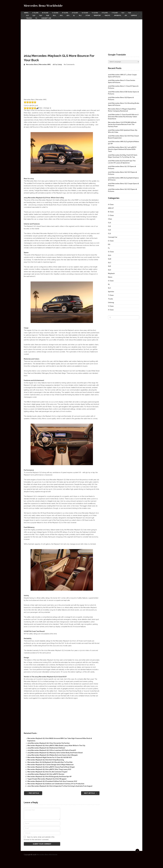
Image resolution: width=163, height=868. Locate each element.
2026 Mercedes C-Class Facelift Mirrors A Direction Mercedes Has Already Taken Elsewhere (123, 116)
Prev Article (33, 792)
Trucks (39, 17)
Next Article (90, 792)
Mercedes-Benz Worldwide (43, 6)
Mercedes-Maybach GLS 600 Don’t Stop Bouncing (46, 759)
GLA (41, 15)
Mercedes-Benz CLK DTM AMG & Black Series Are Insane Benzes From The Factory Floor (122, 124)
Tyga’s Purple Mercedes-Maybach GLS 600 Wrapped (47, 778)
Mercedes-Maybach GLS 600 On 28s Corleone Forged (47, 771)
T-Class (117, 13)
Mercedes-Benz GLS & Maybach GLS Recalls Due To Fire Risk (50, 761)
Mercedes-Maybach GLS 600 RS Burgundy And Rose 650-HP (49, 776)
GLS (70, 15)
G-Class (87, 13)
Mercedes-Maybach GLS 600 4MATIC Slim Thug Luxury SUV (49, 769)
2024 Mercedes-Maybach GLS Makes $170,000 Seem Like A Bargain (53, 754)
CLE (133, 13)
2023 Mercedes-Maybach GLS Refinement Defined (46, 747)
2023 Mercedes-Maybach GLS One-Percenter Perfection (49, 742)
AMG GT (111, 15)
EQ (130, 15)
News (26, 13)
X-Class (107, 13)
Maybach (122, 15)
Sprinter (101, 15)
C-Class (56, 13)
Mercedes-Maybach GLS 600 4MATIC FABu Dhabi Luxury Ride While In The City (56, 745)
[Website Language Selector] (124, 61)
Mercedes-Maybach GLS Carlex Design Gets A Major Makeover (51, 764)
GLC (56, 15)
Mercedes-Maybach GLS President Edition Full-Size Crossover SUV (52, 780)
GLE (63, 15)
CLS (27, 15)
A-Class (35, 13)
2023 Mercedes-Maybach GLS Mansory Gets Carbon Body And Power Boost (55, 752)
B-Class (46, 13)
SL (77, 15)
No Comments (69, 64)
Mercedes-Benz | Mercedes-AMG (38, 64)
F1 (47, 17)
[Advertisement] (81, 34)
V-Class (97, 13)
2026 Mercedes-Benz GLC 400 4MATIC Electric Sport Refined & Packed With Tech (122, 149)
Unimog (29, 17)
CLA (126, 13)
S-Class (76, 13)
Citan (91, 15)
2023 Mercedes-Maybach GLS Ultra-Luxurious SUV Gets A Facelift (52, 749)
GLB (49, 15)
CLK (34, 15)
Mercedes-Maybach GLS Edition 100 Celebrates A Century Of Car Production (56, 783)
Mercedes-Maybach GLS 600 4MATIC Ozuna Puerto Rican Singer (51, 766)
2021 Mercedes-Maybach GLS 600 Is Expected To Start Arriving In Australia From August (60, 785)
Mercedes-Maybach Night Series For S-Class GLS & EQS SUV (50, 757)
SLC (83, 15)
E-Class (66, 13)
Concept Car (57, 17)
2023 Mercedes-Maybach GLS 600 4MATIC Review (46, 773)
